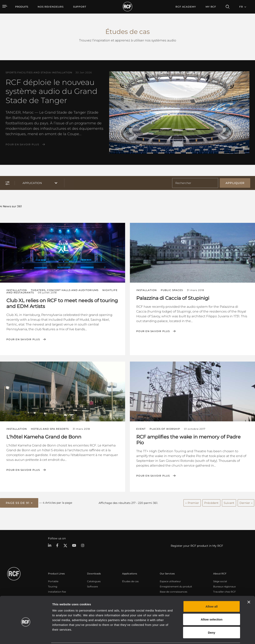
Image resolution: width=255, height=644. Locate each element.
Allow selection (211, 605)
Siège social (220, 581)
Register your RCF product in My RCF (197, 546)
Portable (53, 581)
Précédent (211, 502)
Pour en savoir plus (22, 145)
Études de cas (130, 581)
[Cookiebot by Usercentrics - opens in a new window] (26, 636)
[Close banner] (249, 587)
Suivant (229, 502)
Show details (205, 636)
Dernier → (246, 502)
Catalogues (94, 581)
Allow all (212, 592)
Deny (212, 618)
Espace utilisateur (170, 581)
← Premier (192, 502)
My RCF (211, 7)
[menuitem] (51, 7)
